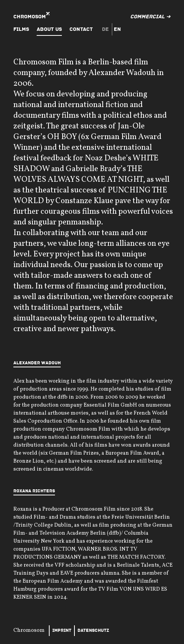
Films (21, 29)
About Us (49, 29)
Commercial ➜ (150, 17)
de (105, 29)
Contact (81, 29)
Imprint (62, 630)
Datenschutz (93, 630)
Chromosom (30, 17)
